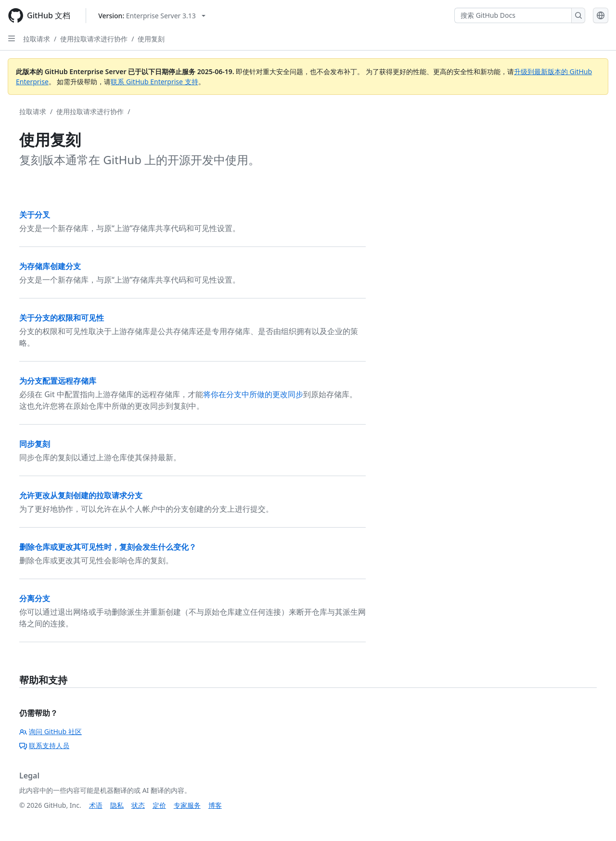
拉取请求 (37, 39)
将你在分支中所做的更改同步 (253, 394)
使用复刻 (151, 39)
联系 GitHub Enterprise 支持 (154, 82)
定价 (159, 805)
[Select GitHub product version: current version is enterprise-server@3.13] (152, 16)
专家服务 (187, 805)
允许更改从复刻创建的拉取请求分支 (81, 495)
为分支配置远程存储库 (58, 381)
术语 (96, 805)
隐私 (117, 805)
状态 (138, 805)
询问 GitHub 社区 (51, 731)
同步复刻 (35, 444)
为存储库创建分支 (50, 266)
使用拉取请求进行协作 (94, 39)
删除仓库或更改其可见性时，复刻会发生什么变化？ (108, 547)
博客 (215, 805)
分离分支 (35, 598)
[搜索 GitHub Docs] (513, 15)
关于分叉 (35, 215)
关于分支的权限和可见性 (62, 318)
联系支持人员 (44, 745)
